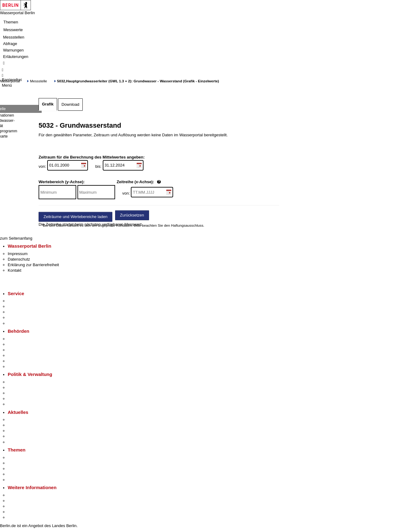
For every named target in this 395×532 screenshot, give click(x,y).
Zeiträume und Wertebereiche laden (75, 217)
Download (70, 104)
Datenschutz (19, 259)
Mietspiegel (18, 474)
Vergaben (16, 404)
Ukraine (15, 436)
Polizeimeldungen (24, 425)
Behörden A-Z (20, 339)
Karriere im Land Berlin (28, 388)
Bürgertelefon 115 (24, 312)
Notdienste (17, 318)
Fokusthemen (20, 458)
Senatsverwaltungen (26, 344)
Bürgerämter (19, 355)
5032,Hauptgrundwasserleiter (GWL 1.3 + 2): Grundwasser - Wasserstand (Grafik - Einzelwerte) (138, 81)
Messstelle (38, 81)
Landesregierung (23, 382)
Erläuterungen (16, 57)
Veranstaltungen (22, 431)
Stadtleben (17, 512)
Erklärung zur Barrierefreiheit (33, 265)
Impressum (18, 254)
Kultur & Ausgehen (24, 495)
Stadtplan (16, 517)
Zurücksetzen (132, 215)
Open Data (17, 399)
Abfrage (10, 44)
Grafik (48, 104)
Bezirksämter (19, 350)
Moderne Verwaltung (26, 469)
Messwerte (13, 30)
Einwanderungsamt (25, 367)
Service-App (19, 301)
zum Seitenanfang (16, 238)
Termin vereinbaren (25, 306)
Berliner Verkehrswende (29, 463)
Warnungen (13, 50)
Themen (11, 22)
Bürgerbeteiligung (23, 393)
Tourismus (17, 501)
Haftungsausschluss (187, 225)
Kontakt (15, 270)
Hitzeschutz (18, 442)
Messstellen (14, 37)
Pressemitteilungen (25, 420)
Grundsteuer (19, 480)
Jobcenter (17, 361)
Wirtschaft (17, 506)
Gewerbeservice (22, 323)
